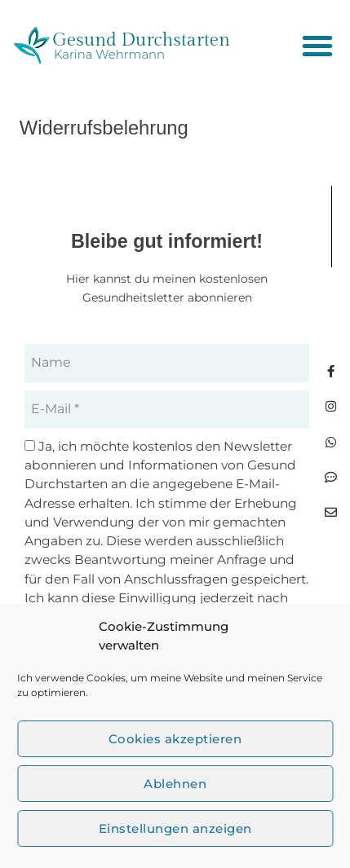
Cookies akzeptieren (175, 739)
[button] (317, 46)
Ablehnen (175, 784)
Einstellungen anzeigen (175, 828)
